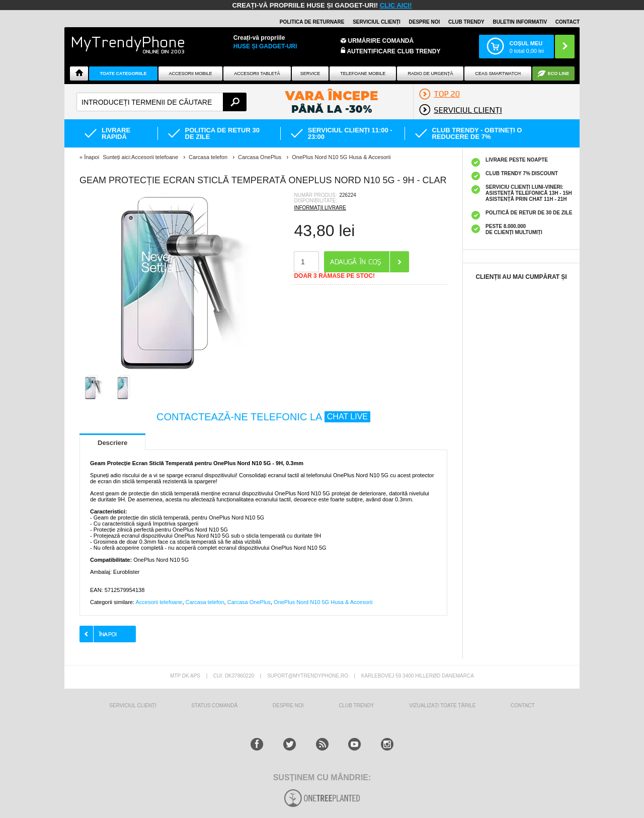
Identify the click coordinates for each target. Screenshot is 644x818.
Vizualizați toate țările (442, 705)
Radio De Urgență (430, 73)
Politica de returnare (312, 22)
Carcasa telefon (205, 602)
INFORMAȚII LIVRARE (320, 208)
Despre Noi (288, 705)
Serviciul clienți (377, 22)
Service (310, 73)
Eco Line (559, 73)
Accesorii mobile (190, 73)
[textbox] (162, 102)
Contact (568, 22)
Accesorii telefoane (159, 602)
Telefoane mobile (363, 73)
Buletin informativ (520, 22)
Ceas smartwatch (498, 73)
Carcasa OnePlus (249, 602)
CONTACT (523, 705)
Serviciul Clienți (133, 705)
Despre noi (425, 22)
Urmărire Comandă (381, 41)
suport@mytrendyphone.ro (308, 676)
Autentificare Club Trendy (391, 51)
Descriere (112, 443)
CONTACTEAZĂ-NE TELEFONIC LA (263, 417)
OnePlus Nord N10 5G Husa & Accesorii (323, 602)
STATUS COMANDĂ (214, 705)
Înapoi (92, 157)
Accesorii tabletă (257, 73)
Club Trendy (466, 22)
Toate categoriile (123, 73)
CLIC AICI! (396, 5)
